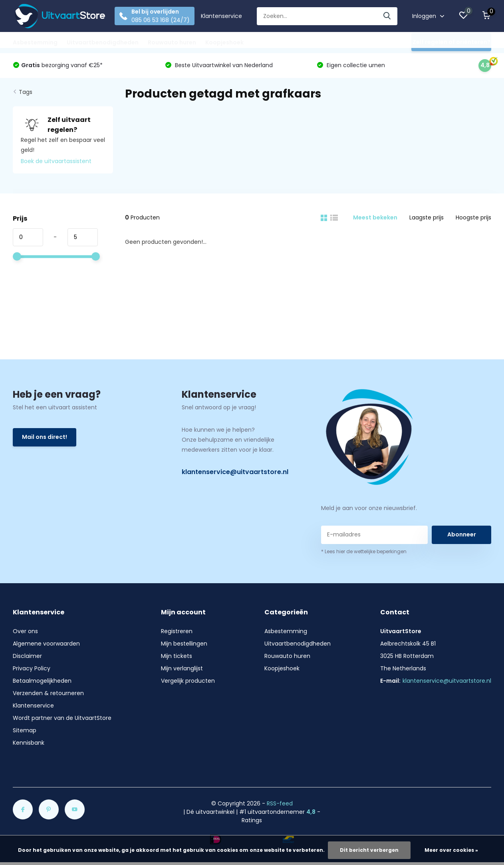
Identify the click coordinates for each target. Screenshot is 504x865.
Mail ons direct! (45, 437)
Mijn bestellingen (184, 644)
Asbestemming (35, 42)
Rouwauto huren (172, 42)
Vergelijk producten (188, 681)
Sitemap (25, 730)
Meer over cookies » (451, 850)
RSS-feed (280, 803)
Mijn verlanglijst (182, 668)
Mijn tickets (177, 656)
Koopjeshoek (224, 42)
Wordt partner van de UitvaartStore (62, 718)
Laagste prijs (427, 217)
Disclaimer (27, 656)
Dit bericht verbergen (369, 850)
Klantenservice (221, 16)
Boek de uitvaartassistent (56, 161)
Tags (26, 92)
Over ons (25, 631)
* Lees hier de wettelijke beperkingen (364, 551)
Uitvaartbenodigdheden (103, 42)
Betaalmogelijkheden (42, 681)
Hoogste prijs (473, 217)
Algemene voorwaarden (46, 644)
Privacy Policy (32, 668)
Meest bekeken (375, 217)
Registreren (177, 631)
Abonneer (462, 534)
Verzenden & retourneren (48, 693)
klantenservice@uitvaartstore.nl (235, 472)
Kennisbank (29, 743)
